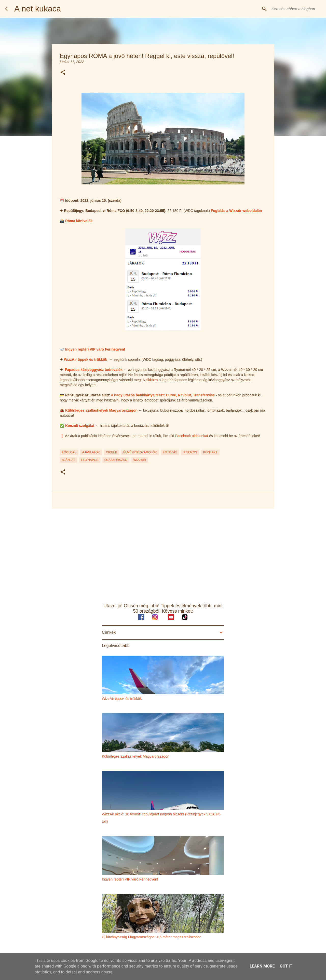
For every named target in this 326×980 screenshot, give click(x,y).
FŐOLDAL (69, 452)
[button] (63, 73)
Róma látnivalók (79, 221)
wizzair (140, 460)
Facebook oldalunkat (192, 436)
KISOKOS (190, 452)
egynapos (90, 460)
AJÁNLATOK (91, 452)
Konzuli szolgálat (80, 426)
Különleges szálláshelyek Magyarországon (101, 410)
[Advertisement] (163, 552)
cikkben (152, 380)
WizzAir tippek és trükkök (85, 359)
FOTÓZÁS (170, 452)
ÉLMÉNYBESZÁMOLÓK (140, 452)
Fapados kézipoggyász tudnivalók (94, 370)
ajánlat (69, 460)
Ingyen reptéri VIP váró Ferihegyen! (95, 349)
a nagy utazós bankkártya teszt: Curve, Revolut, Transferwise (163, 395)
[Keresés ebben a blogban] (295, 9)
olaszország (116, 460)
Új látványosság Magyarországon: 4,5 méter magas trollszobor (151, 937)
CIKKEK (112, 452)
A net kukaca (38, 9)
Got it (286, 966)
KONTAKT (210, 452)
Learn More (262, 966)
